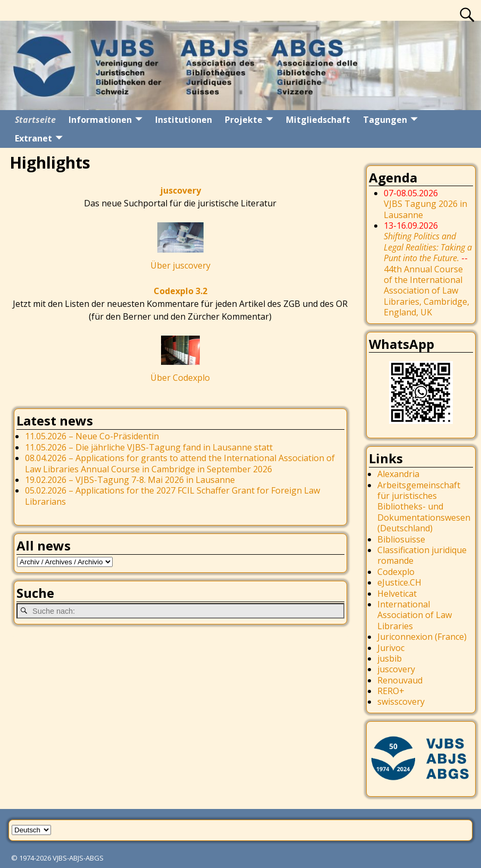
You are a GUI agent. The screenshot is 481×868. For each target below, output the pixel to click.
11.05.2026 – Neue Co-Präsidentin (92, 436)
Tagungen (385, 120)
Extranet (33, 138)
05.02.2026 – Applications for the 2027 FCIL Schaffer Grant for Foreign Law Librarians (172, 496)
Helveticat (397, 594)
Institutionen (184, 120)
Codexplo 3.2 (180, 291)
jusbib (390, 658)
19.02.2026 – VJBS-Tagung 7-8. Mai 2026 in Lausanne (130, 480)
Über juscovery (180, 265)
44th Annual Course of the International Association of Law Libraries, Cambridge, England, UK (428, 274)
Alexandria (398, 474)
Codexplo (396, 572)
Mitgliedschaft (318, 120)
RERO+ (391, 691)
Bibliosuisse (401, 539)
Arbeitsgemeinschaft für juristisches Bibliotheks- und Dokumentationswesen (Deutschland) (424, 507)
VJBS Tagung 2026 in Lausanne (425, 209)
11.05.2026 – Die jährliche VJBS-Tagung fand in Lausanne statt (149, 447)
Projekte (244, 120)
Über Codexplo (180, 378)
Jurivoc (391, 648)
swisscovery (401, 702)
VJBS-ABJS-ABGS (78, 858)
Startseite (35, 120)
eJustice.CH (399, 582)
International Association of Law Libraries (415, 615)
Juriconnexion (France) (422, 637)
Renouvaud (400, 680)
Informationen (100, 120)
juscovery (180, 190)
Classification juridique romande (422, 555)
